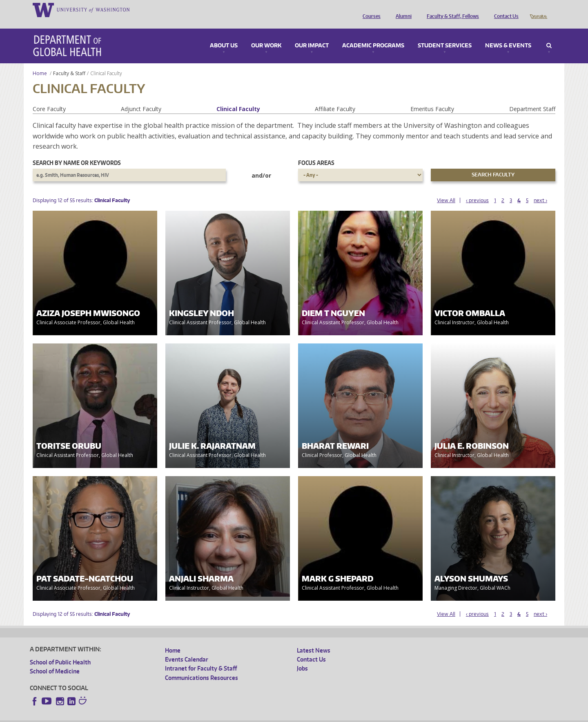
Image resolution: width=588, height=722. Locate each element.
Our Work (266, 34)
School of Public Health (60, 651)
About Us (224, 34)
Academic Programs (373, 34)
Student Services (445, 34)
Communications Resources (202, 666)
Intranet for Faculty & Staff (201, 657)
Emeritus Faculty (432, 97)
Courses (370, 9)
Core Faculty (49, 97)
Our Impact (312, 34)
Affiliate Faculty (335, 97)
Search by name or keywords (77, 151)
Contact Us (504, 9)
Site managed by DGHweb (220, 715)
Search (549, 34)
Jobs (302, 657)
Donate (538, 9)
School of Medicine (55, 660)
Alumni (402, 9)
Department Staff (532, 97)
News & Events (508, 34)
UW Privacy (138, 715)
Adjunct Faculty (141, 97)
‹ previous (477, 189)
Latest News (314, 639)
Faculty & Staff (69, 62)
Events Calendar (187, 648)
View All (446, 189)
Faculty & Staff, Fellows (451, 9)
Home (40, 62)
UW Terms (171, 715)
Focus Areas (316, 151)
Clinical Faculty (238, 97)
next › (540, 189)
